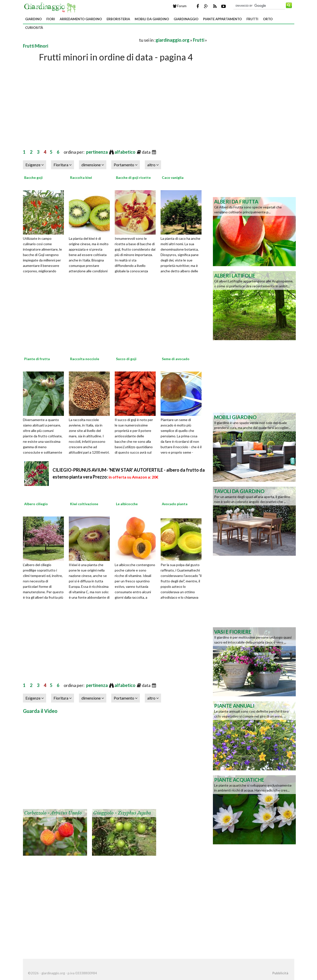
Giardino (33, 19)
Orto (268, 19)
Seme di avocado (176, 359)
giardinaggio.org (173, 40)
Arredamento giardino (81, 19)
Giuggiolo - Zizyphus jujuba (122, 813)
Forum (180, 6)
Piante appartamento (222, 19)
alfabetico (125, 152)
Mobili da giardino (152, 19)
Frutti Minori (36, 46)
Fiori (51, 19)
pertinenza (97, 152)
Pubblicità (280, 973)
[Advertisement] (81, 40)
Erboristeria (118, 19)
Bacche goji (33, 177)
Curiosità (34, 28)
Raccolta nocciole (85, 359)
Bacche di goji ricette (133, 177)
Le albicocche (127, 504)
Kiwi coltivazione (84, 504)
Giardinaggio (186, 19)
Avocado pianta (175, 504)
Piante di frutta (37, 359)
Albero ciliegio (36, 504)
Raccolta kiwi (81, 177)
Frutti (252, 19)
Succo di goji (126, 359)
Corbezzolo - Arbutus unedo (53, 813)
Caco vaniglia (173, 177)
